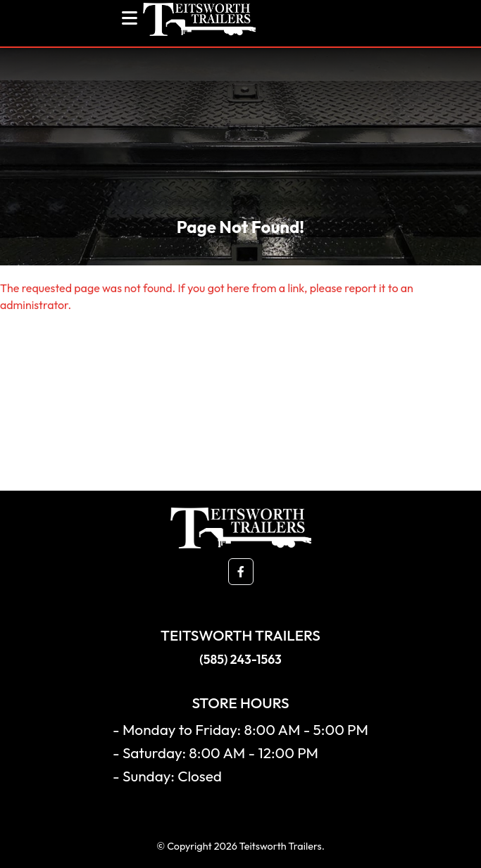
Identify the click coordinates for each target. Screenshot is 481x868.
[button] (241, 572)
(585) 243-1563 (240, 659)
